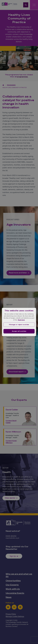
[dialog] (19, 322)
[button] (19, 325)
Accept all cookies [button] (19, 331)
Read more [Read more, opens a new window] (21, 320)
